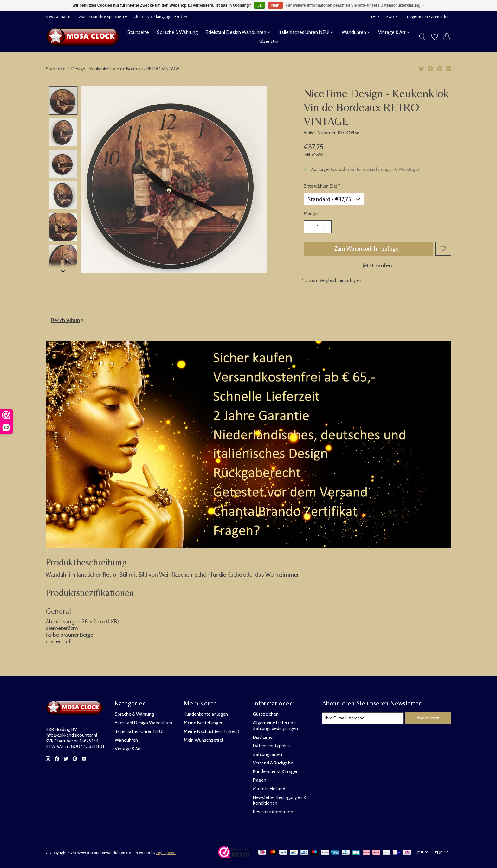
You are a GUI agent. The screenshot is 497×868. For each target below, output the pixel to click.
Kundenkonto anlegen (206, 714)
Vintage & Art (128, 749)
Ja (259, 5)
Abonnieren (428, 718)
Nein (275, 5)
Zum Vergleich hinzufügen (332, 280)
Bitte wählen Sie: (322, 186)
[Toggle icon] (422, 37)
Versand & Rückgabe (273, 763)
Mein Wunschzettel (203, 740)
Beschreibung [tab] (67, 320)
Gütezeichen (266, 714)
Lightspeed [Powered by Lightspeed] (166, 853)
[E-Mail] (363, 718)
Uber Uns (269, 41)
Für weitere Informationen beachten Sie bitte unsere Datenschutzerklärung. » (355, 5)
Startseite (138, 32)
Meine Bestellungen (204, 723)
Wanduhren (126, 740)
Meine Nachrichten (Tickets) (212, 731)
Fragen (260, 780)
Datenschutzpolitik (272, 746)
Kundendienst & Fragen (276, 771)
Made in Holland (269, 789)
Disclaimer (263, 737)
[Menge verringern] (311, 227)
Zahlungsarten (268, 754)
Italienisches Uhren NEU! (139, 731)
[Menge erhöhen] (325, 227)
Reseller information (273, 812)
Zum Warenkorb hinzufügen (368, 249)
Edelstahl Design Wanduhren (143, 723)
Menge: (311, 214)
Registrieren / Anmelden (428, 17)
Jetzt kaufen (377, 265)
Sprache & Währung (177, 32)
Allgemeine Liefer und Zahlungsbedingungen (275, 725)
